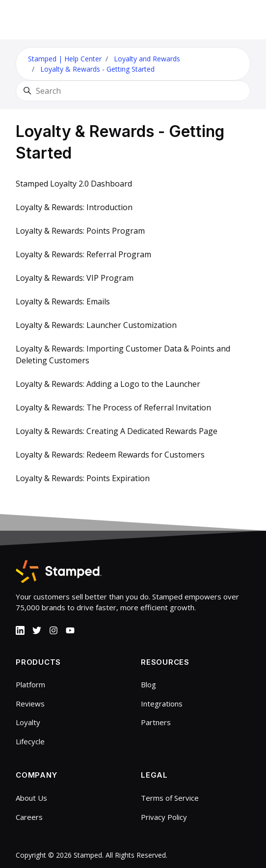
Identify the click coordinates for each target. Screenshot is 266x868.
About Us (31, 798)
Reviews (30, 704)
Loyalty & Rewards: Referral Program (83, 254)
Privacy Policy (164, 817)
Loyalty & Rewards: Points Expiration (83, 478)
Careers (29, 817)
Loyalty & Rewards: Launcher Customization (96, 325)
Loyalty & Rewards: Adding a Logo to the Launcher (108, 384)
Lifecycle (30, 741)
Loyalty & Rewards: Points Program (80, 231)
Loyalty (28, 722)
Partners (156, 722)
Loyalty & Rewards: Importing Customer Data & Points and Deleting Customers (123, 354)
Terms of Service (170, 798)
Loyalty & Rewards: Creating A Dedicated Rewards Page (117, 431)
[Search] (133, 91)
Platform (30, 684)
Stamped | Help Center (65, 59)
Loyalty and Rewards (147, 59)
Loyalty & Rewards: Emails (63, 301)
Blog (148, 684)
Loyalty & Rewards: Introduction (74, 207)
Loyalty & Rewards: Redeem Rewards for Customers (110, 455)
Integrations (162, 704)
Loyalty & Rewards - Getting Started (97, 69)
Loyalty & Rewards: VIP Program (75, 278)
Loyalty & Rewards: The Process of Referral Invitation (113, 407)
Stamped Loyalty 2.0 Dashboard (74, 184)
